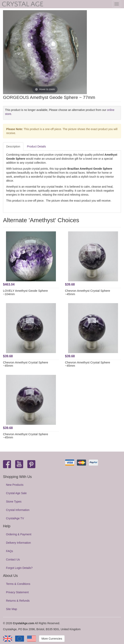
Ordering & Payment (19, 534)
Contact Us (13, 559)
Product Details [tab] (36, 146)
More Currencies (52, 639)
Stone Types (14, 502)
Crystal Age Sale (16, 493)
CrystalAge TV (15, 518)
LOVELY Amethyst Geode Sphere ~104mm (25, 292)
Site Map (11, 609)
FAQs (9, 551)
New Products (15, 485)
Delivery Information (18, 543)
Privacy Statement (17, 592)
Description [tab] (13, 146)
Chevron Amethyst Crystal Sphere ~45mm (88, 292)
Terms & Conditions (18, 584)
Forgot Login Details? (19, 568)
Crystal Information (18, 510)
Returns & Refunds (18, 601)
